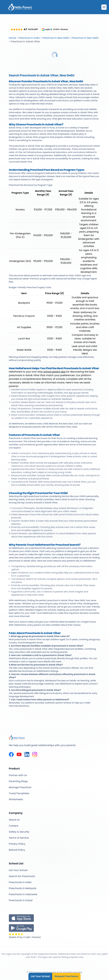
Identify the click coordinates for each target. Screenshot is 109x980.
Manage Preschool (20, 787)
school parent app (54, 372)
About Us (14, 820)
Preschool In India (29, 38)
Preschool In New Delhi (56, 38)
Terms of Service (19, 838)
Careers (14, 826)
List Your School (40, 976)
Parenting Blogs (18, 781)
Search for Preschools (22, 876)
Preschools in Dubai (21, 900)
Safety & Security (19, 832)
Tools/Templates (19, 793)
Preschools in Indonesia (23, 894)
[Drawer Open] (104, 7)
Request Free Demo (66, 976)
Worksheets (16, 799)
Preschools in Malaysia (23, 888)
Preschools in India (20, 882)
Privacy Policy (17, 844)
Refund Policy (17, 850)
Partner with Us (18, 775)
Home (12, 38)
